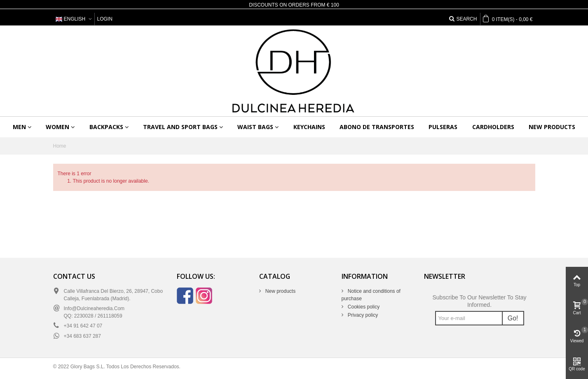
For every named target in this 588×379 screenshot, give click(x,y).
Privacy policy (362, 315)
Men (19, 127)
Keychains (309, 127)
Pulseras (443, 127)
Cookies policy (363, 307)
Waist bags (255, 127)
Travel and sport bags (180, 127)
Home (60, 146)
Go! (513, 318)
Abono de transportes (377, 127)
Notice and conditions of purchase (371, 295)
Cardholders (493, 127)
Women (57, 127)
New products (552, 127)
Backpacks (106, 127)
